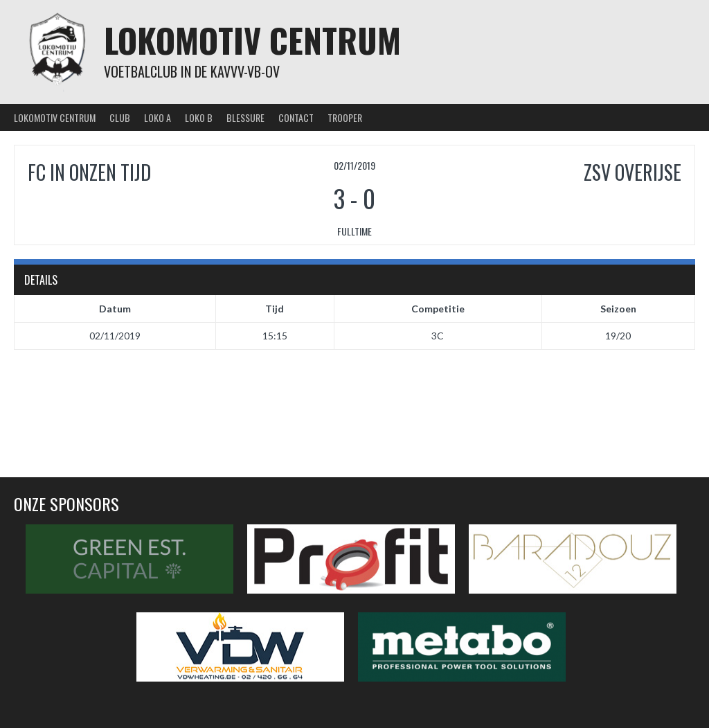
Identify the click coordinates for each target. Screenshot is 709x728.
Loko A (158, 117)
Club (120, 117)
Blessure (245, 117)
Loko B (199, 117)
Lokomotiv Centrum (252, 40)
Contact (296, 117)
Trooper (345, 117)
